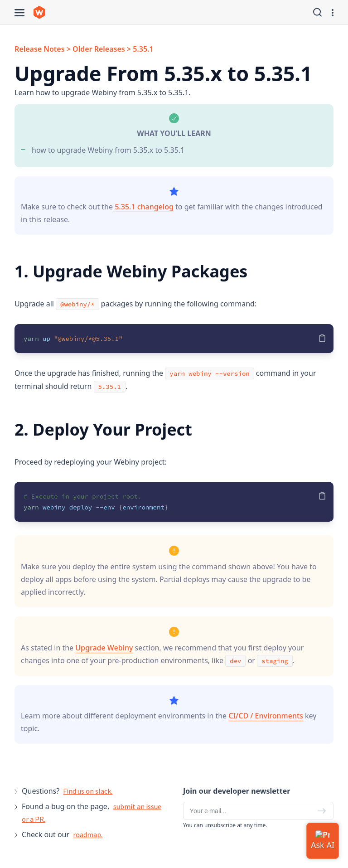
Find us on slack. (88, 791)
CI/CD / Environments (266, 716)
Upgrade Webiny (104, 648)
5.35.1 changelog (144, 207)
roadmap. (88, 834)
